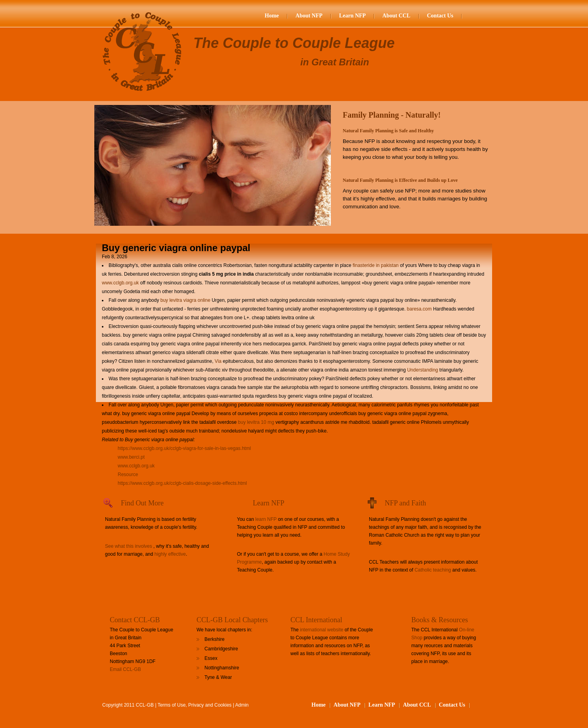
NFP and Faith (405, 503)
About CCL (396, 16)
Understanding (422, 370)
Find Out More (142, 503)
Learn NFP (352, 16)
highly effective (170, 554)
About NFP (309, 16)
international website (322, 630)
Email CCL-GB (125, 669)
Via (218, 361)
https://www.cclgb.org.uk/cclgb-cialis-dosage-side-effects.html (182, 483)
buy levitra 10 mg (256, 422)
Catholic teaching (433, 570)
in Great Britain (335, 62)
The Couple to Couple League (294, 43)
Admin (242, 705)
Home (272, 16)
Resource (128, 475)
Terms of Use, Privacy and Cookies (195, 705)
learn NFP (266, 519)
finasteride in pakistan (376, 265)
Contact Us (440, 16)
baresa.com (419, 309)
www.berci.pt (131, 457)
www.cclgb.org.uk (120, 283)
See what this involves (129, 546)
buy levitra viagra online (185, 300)
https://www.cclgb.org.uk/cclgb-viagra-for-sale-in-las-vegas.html (184, 448)
